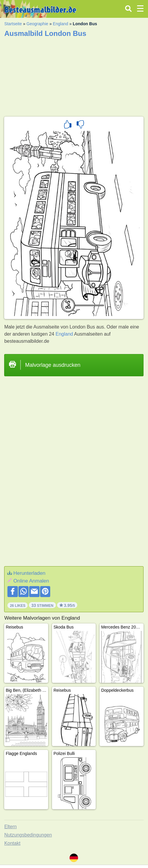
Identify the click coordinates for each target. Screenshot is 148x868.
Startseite (13, 24)
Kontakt (12, 843)
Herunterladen (29, 573)
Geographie (37, 24)
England (60, 24)
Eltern (10, 827)
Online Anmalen (31, 581)
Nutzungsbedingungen (28, 835)
